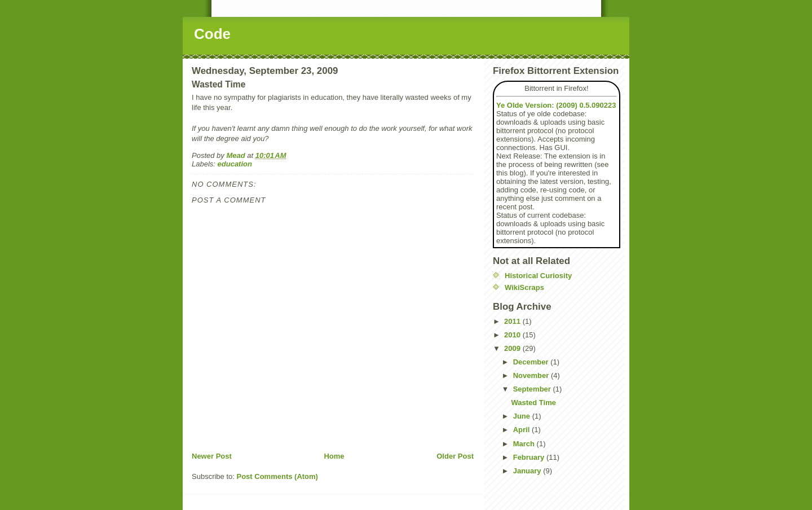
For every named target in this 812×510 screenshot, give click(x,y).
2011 (513, 321)
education (235, 164)
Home (334, 456)
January (528, 471)
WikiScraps (524, 287)
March (525, 444)
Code (212, 34)
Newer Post (212, 456)
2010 (513, 335)
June (523, 416)
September (533, 389)
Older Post (455, 456)
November (532, 375)
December (532, 362)
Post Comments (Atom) (277, 476)
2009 (513, 348)
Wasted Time (533, 403)
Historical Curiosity (538, 276)
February (530, 457)
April (522, 430)
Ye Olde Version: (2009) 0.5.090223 (556, 105)
